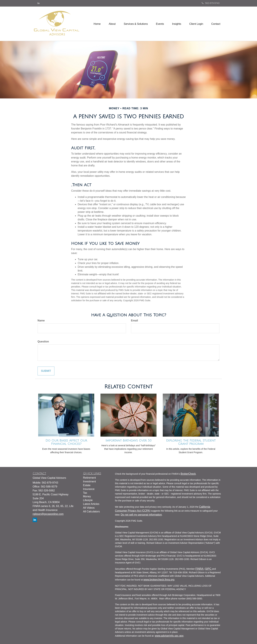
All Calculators (91, 512)
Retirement (89, 478)
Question (43, 342)
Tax (85, 493)
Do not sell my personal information (141, 515)
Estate (87, 485)
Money (87, 496)
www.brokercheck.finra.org (159, 580)
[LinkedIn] (39, 3)
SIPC (209, 569)
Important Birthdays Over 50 (128, 441)
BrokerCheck (188, 474)
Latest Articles (91, 504)
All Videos (89, 508)
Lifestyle (88, 500)
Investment (89, 481)
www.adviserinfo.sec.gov (169, 636)
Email (134, 321)
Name (41, 321)
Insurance (89, 489)
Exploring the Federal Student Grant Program (191, 442)
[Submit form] (46, 371)
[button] (112, 24)
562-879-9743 (211, 3)
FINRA (200, 569)
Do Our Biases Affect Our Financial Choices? (66, 442)
